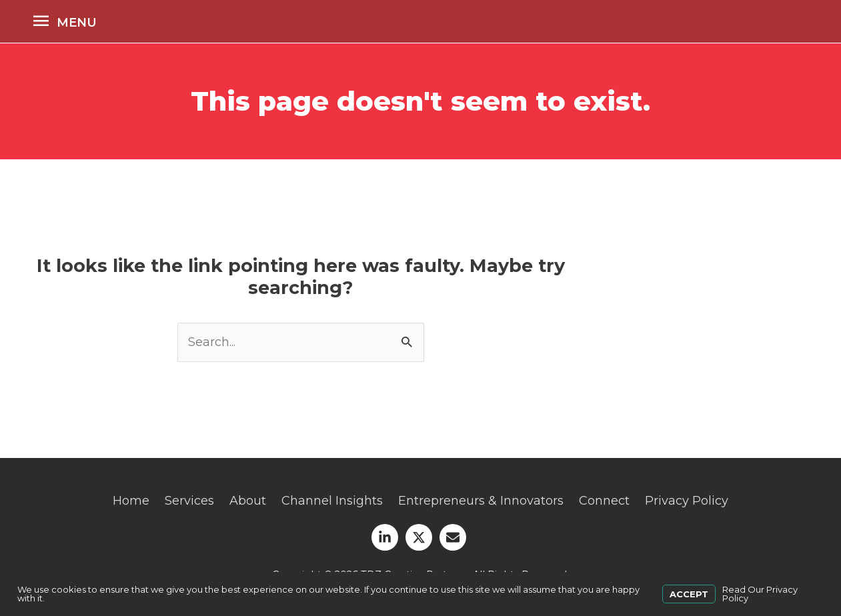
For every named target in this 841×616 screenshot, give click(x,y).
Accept (689, 594)
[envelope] (455, 537)
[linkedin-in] (387, 537)
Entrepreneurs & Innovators (481, 501)
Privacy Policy (687, 501)
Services (189, 501)
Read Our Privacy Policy (760, 594)
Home (131, 501)
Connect (604, 501)
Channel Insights (332, 501)
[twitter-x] (421, 537)
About (248, 501)
